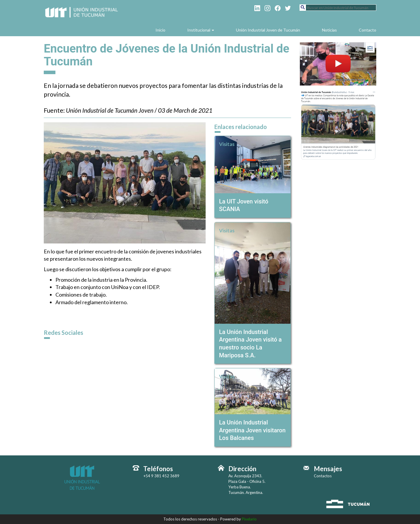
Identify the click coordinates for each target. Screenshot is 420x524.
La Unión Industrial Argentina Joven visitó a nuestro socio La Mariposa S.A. (250, 344)
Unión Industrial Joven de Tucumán (268, 30)
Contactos (323, 476)
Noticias (329, 30)
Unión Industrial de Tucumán (82, 18)
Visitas (227, 144)
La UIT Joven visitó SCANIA (244, 205)
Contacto (367, 30)
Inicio (160, 30)
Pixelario (249, 519)
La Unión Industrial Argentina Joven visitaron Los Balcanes (252, 430)
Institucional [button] (201, 30)
